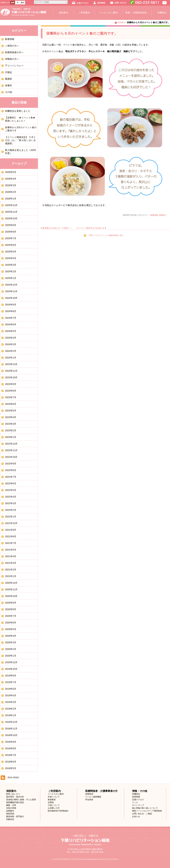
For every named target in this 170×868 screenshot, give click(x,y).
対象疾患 (10, 819)
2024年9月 (11, 305)
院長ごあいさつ (13, 794)
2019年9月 (11, 676)
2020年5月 (11, 629)
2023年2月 (11, 430)
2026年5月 (11, 172)
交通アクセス (138, 800)
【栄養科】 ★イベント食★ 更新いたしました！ (21, 119)
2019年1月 (11, 715)
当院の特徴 (11, 808)
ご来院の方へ (12, 46)
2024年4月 (11, 338)
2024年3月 (11, 344)
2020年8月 (11, 609)
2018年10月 (11, 735)
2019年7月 (11, 682)
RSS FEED (13, 777)
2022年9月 (11, 464)
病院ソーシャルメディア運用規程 (147, 811)
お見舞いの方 (54, 808)
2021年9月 (11, 530)
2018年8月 (11, 748)
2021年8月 (11, 536)
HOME (121, 22)
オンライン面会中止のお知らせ (90, 228)
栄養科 (162, 215)
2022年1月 (11, 517)
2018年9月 (11, 742)
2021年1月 (11, 576)
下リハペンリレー (14, 66)
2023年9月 (11, 384)
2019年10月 (11, 669)
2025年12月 (11, 205)
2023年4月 (11, 417)
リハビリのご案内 (108, 13)
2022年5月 (11, 490)
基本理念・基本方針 (15, 797)
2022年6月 (11, 483)
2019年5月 (11, 689)
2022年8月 (11, 470)
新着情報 (154, 215)
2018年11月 (11, 729)
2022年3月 (11, 503)
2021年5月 (11, 550)
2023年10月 (11, 377)
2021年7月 (11, 543)
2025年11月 (11, 212)
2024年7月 (11, 318)
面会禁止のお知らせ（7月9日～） (57, 228)
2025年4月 (11, 258)
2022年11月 (11, 450)
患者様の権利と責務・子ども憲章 (21, 800)
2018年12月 (11, 722)
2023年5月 (11, 411)
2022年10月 (11, 457)
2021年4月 (11, 556)
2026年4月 (11, 179)
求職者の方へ (12, 59)
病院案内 (64, 13)
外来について (54, 797)
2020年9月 (11, 603)
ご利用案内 (84, 13)
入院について (54, 805)
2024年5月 (11, 331)
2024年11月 (11, 291)
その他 (8, 92)
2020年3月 (11, 642)
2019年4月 (11, 695)
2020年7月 (11, 616)
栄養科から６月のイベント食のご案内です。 (82, 33)
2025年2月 (11, 271)
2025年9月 (11, 225)
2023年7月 (11, 397)
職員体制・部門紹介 (15, 816)
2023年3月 (11, 424)
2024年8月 (11, 311)
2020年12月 (11, 583)
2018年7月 (11, 755)
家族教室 (52, 800)
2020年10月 (11, 596)
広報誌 (8, 72)
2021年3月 (11, 563)
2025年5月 (11, 252)
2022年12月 (11, 444)
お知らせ (136, 816)
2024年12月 (11, 285)
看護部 (8, 79)
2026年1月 (11, 199)
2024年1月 (11, 358)
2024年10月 (11, 298)
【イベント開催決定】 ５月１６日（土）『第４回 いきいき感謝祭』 (20, 140)
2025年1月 (11, 278)
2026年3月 (11, 185)
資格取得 (89, 794)
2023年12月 (11, 364)
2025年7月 (11, 238)
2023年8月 (11, 391)
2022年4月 (11, 497)
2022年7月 (11, 477)
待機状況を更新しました (18, 111)
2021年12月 (11, 523)
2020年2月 (11, 649)
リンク (135, 802)
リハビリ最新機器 (93, 797)
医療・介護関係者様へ (137, 13)
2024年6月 (11, 324)
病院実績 (10, 814)
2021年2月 (11, 570)
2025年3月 (11, 265)
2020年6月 (11, 623)
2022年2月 (11, 510)
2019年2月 (11, 709)
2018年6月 (11, 762)
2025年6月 (11, 245)
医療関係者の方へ (14, 52)
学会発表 (89, 800)
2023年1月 (11, 437)
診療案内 (10, 811)
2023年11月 (11, 371)
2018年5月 (11, 768)
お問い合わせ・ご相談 (142, 814)
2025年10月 (11, 218)
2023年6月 (11, 404)
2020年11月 (11, 589)
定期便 (51, 802)
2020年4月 (11, 636)
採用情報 (136, 797)
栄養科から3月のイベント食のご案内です (21, 129)
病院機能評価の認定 (15, 802)
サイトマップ (138, 805)
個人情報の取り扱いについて (145, 808)
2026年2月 (11, 192)
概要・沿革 (11, 805)
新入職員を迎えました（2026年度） (20, 152)
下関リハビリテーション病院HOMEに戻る (106, 235)
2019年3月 (11, 702)
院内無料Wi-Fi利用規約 (58, 811)
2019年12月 (11, 662)
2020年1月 (11, 656)
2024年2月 (11, 351)
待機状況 (136, 794)
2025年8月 (11, 232)
